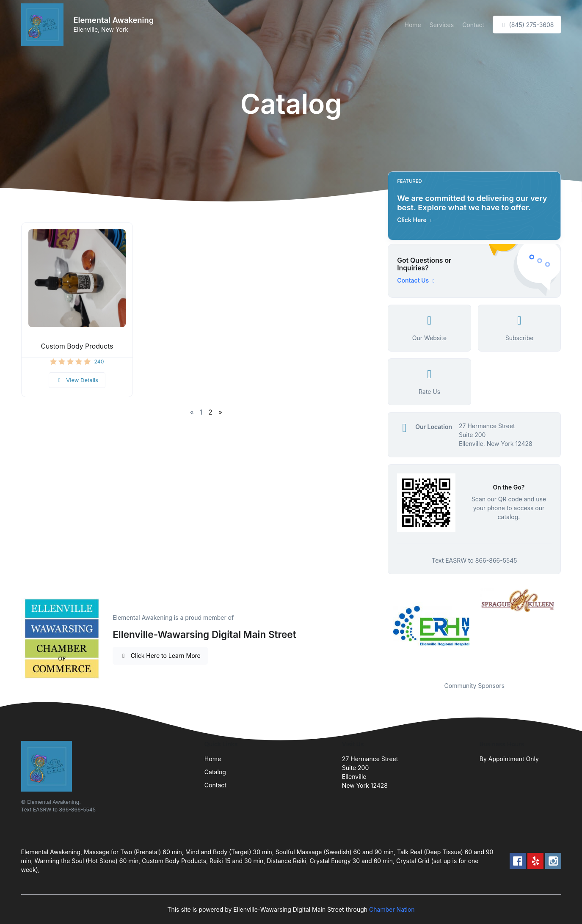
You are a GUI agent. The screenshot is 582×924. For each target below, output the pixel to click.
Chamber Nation (392, 909)
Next (567, 629)
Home (412, 25)
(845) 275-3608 (527, 25)
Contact (473, 25)
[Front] (44, 25)
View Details (77, 380)
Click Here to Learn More (160, 656)
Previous (381, 629)
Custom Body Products (77, 346)
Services (442, 25)
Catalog (215, 772)
